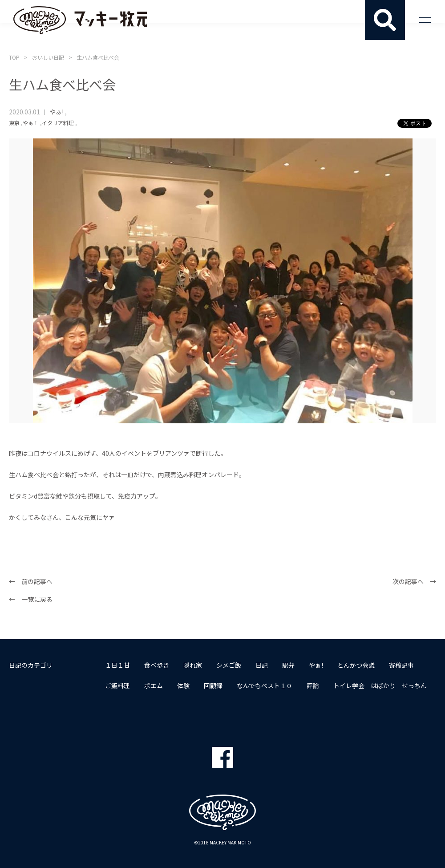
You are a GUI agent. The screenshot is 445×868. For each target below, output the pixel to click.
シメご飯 (229, 665)
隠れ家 (193, 665)
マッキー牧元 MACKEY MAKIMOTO (80, 20)
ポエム (154, 685)
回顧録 (213, 685)
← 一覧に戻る (31, 599)
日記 (262, 665)
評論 (313, 685)
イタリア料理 (58, 123)
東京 (14, 123)
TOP (14, 57)
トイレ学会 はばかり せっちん (380, 685)
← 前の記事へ (31, 581)
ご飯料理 (117, 685)
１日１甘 (117, 665)
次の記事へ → (414, 581)
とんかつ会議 (356, 665)
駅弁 (288, 665)
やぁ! (57, 112)
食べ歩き (157, 665)
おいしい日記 (48, 57)
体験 (183, 685)
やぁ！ (31, 123)
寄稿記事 (401, 665)
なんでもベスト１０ (265, 685)
